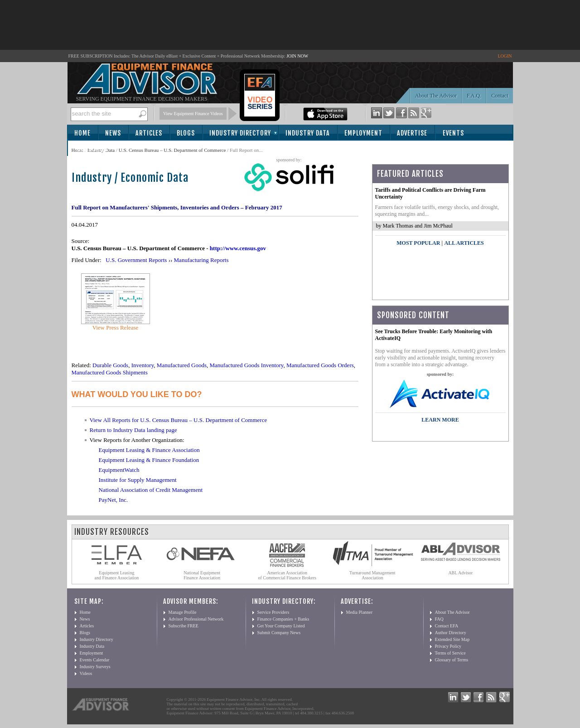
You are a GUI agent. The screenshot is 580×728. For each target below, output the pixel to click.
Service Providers (273, 612)
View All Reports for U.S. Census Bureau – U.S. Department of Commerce (179, 420)
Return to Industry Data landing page (133, 430)
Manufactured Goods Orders (320, 365)
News (113, 133)
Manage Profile (183, 612)
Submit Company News (279, 633)
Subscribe (93, 149)
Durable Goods (110, 365)
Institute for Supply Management (138, 480)
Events (453, 133)
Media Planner (360, 612)
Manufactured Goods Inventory (246, 365)
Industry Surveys (95, 667)
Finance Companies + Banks (283, 619)
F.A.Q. (474, 96)
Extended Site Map (452, 639)
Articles (149, 133)
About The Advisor (436, 96)
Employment (363, 133)
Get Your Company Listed (281, 626)
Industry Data (308, 133)
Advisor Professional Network (196, 619)
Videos (86, 673)
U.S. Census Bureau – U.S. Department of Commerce (172, 150)
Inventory (143, 365)
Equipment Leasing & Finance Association (149, 450)
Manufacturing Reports (201, 260)
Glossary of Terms (452, 660)
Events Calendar (95, 660)
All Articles (464, 243)
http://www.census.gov (238, 248)
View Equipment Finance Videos (193, 114)
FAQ (439, 619)
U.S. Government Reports (136, 260)
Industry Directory (240, 133)
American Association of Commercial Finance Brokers (287, 575)
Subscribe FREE (184, 626)
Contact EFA (447, 626)
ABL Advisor (460, 573)
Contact (500, 96)
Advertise (412, 133)
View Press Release (116, 328)
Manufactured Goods (182, 365)
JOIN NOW (297, 56)
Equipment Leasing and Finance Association (117, 575)
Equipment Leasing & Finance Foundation (149, 460)
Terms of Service (450, 653)
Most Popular (418, 243)
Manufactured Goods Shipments (110, 372)
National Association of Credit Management (151, 490)
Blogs (186, 133)
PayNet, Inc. (114, 500)
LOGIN (505, 56)
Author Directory (451, 633)
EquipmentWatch (119, 470)
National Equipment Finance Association (202, 575)
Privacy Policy (448, 646)
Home (82, 133)
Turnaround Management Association (372, 575)
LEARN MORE (440, 420)
